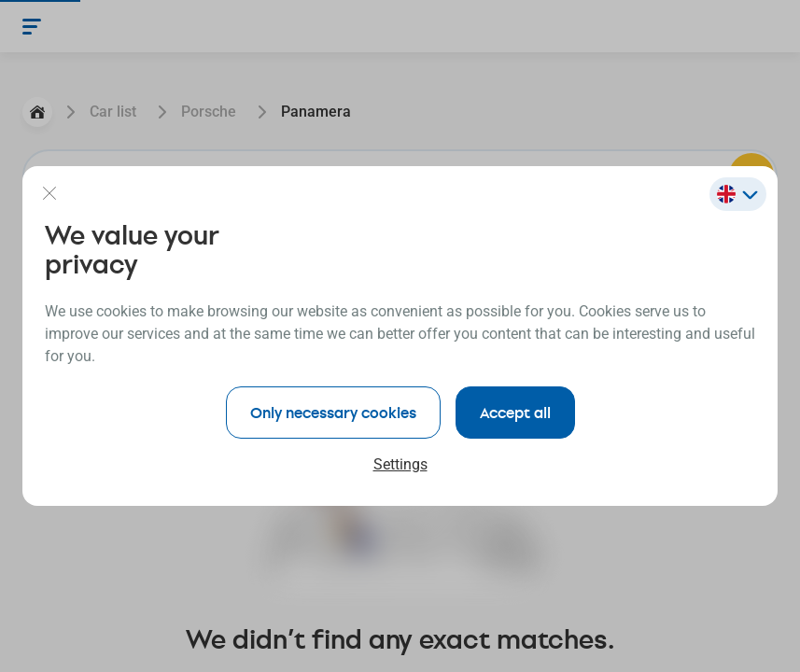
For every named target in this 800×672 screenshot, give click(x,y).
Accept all (515, 412)
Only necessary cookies (333, 412)
